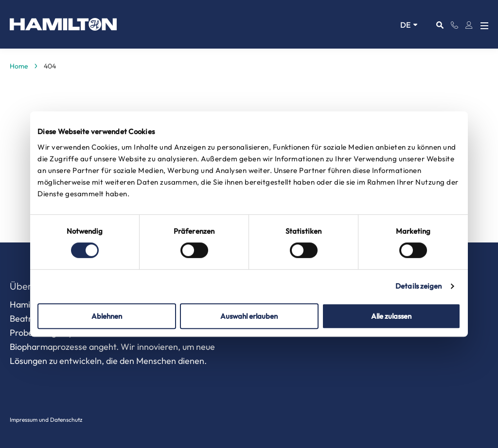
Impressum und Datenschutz (46, 420)
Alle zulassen (391, 316)
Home (19, 66)
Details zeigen (418, 286)
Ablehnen (107, 316)
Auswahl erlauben (249, 316)
